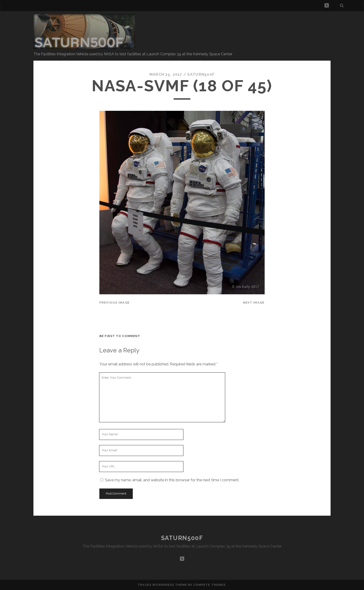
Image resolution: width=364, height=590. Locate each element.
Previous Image (114, 303)
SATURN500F (182, 538)
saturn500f (201, 74)
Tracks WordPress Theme (162, 585)
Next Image (254, 303)
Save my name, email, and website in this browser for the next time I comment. (172, 480)
